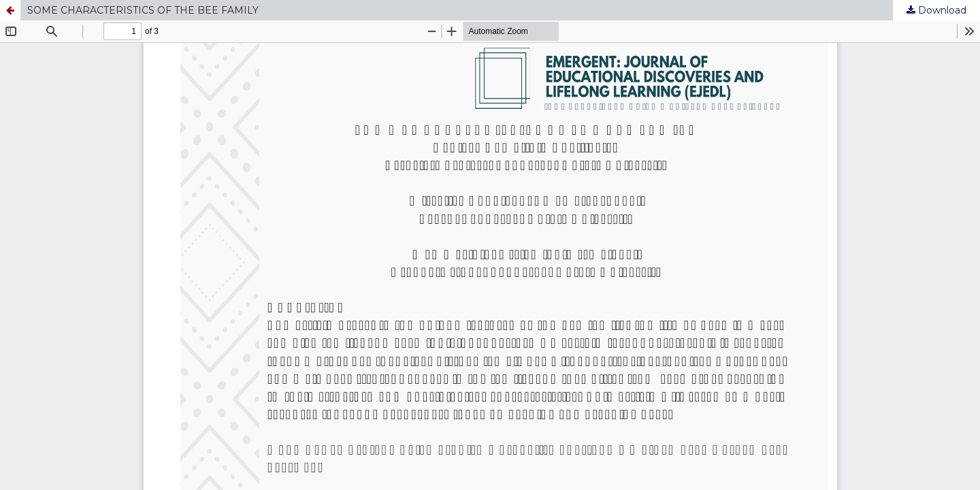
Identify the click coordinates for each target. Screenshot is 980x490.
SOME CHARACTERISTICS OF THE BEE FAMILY (143, 10)
